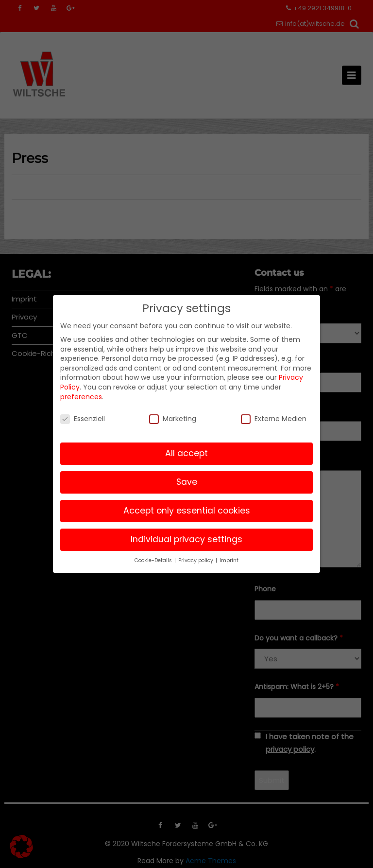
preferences (81, 397)
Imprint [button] (229, 560)
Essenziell (83, 419)
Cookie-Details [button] (154, 560)
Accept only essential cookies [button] (187, 511)
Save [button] (187, 482)
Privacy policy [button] (196, 560)
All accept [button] (186, 453)
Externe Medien (274, 419)
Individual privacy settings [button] (186, 539)
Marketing (173, 419)
